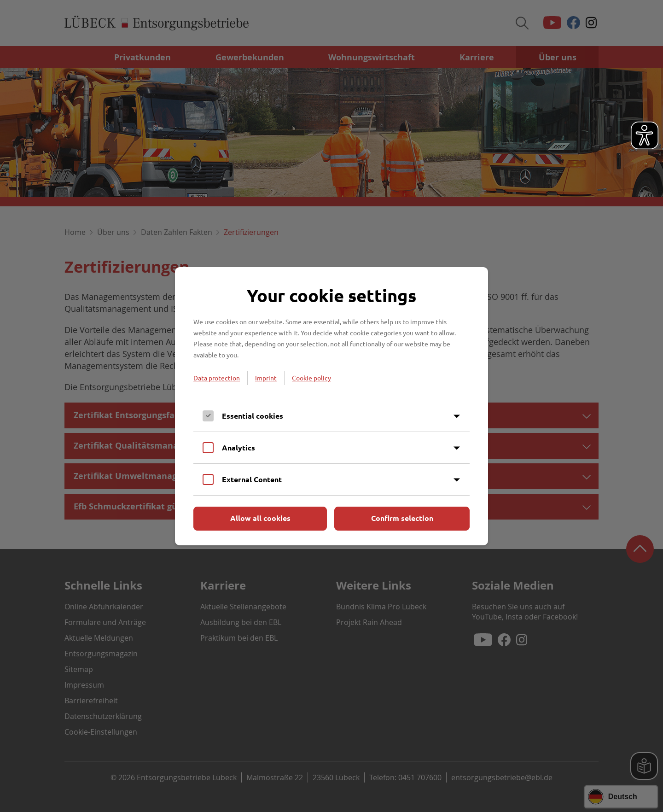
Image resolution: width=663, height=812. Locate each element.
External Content (252, 479)
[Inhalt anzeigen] (457, 416)
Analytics (238, 447)
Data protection (217, 378)
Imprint (266, 378)
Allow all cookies (260, 518)
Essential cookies (253, 416)
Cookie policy (311, 378)
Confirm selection (402, 518)
